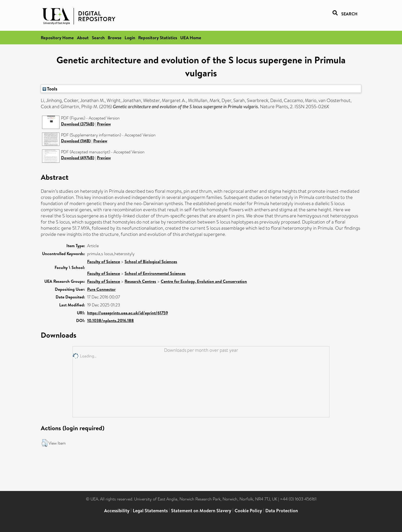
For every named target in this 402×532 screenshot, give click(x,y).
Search (98, 38)
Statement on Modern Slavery (201, 511)
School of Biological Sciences (151, 262)
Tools (50, 89)
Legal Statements (150, 511)
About (83, 38)
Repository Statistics (158, 38)
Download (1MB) (76, 141)
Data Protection (282, 511)
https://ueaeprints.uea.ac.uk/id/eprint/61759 (128, 313)
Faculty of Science (104, 262)
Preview (104, 124)
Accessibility (117, 511)
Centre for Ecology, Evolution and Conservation (204, 281)
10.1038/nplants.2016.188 (110, 320)
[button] (44, 443)
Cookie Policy (248, 511)
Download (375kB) (78, 124)
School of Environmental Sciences (155, 273)
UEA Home (191, 38)
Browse (115, 38)
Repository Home (57, 38)
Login (130, 38)
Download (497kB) (78, 158)
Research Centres (140, 281)
